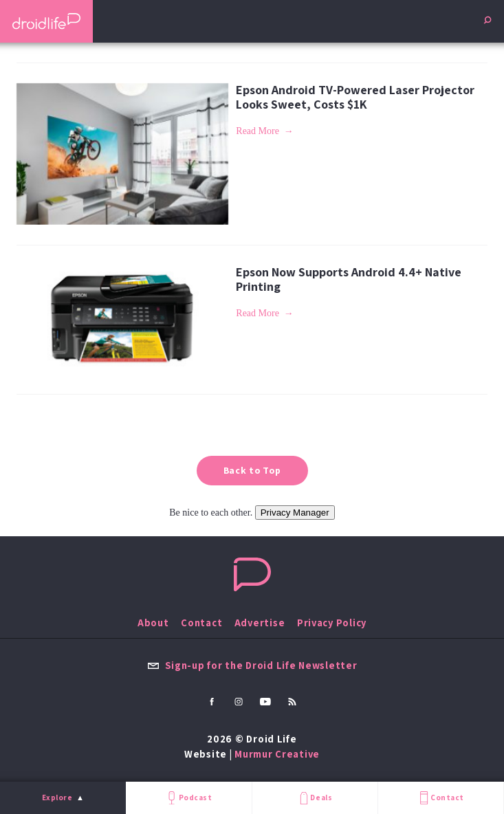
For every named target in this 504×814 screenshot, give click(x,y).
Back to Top (252, 470)
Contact (441, 798)
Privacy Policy (332, 623)
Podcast (188, 798)
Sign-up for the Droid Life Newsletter (252, 665)
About (153, 623)
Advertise (260, 623)
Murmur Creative (277, 754)
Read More (258, 131)
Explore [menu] (57, 797)
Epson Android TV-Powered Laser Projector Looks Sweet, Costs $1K (355, 97)
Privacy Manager (295, 513)
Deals (315, 798)
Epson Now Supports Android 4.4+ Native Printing (349, 279)
